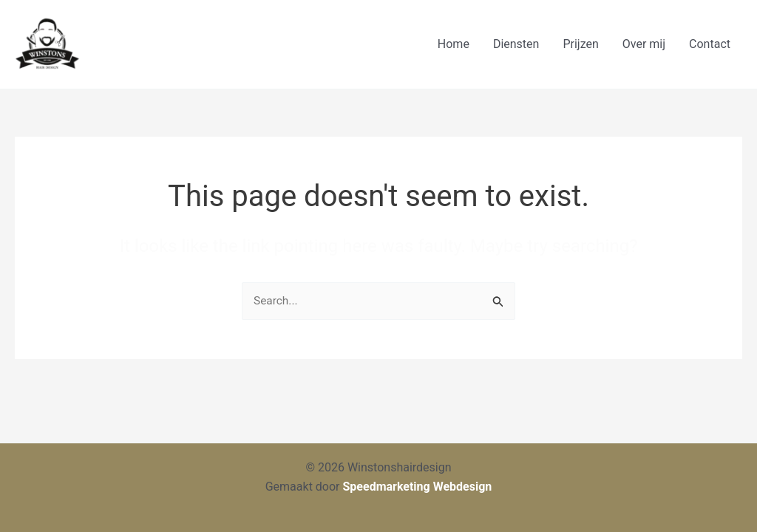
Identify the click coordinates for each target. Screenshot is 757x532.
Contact (710, 44)
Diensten (516, 44)
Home (454, 44)
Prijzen (580, 44)
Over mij (644, 44)
